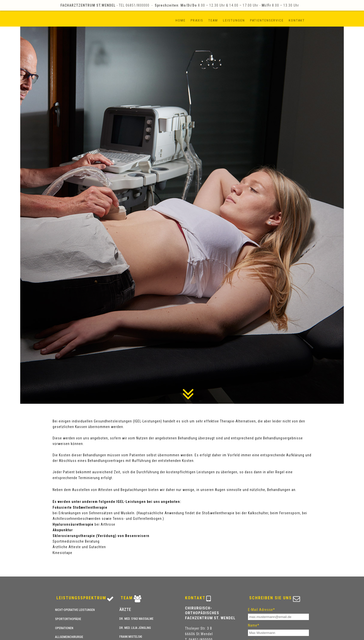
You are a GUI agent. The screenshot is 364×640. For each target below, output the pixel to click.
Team (213, 20)
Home (180, 20)
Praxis (197, 20)
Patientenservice (267, 20)
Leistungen (234, 20)
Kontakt (297, 20)
